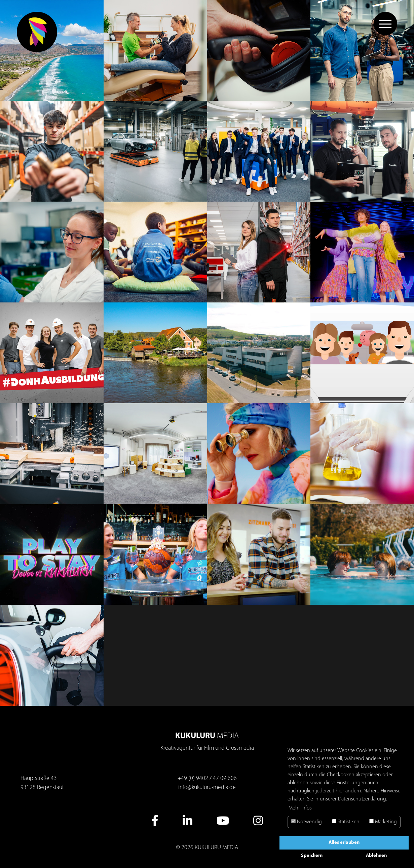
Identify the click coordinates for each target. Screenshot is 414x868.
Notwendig (307, 822)
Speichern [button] (312, 856)
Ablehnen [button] (376, 856)
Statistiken (346, 822)
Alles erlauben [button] (344, 843)
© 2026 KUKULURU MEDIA (207, 848)
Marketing (383, 822)
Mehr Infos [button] (300, 808)
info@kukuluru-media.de (207, 788)
